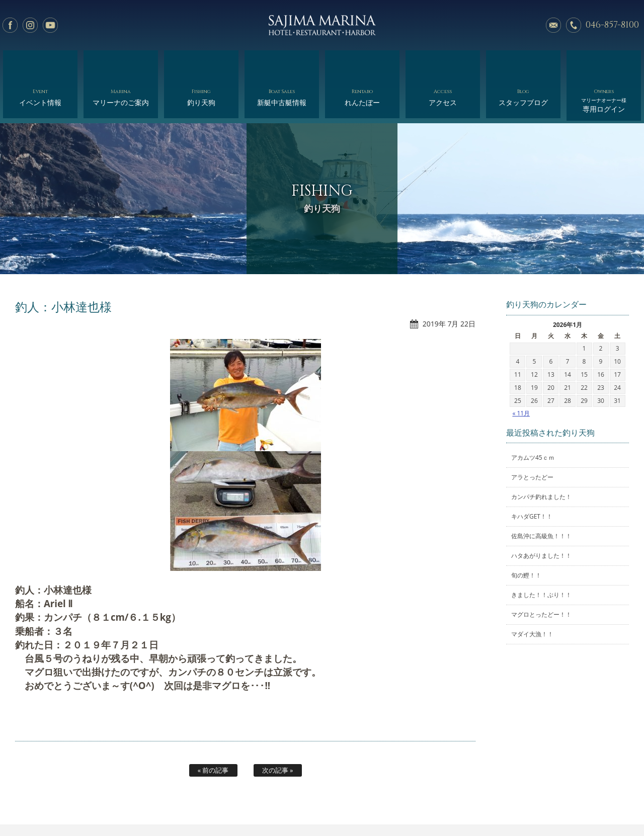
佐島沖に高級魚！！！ (541, 498)
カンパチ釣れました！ (541, 459)
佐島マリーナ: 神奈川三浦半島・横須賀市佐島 (322, 25)
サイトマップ (494, 805)
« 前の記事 (213, 732)
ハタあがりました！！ (541, 518)
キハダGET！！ (532, 479)
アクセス (442, 64)
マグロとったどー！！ (541, 577)
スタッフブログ (523, 64)
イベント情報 (40, 64)
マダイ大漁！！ (532, 596)
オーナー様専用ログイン (557, 805)
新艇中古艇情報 (281, 64)
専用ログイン (603, 67)
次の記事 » (278, 732)
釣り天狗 (201, 64)
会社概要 (355, 805)
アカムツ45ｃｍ (533, 420)
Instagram (30, 25)
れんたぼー (362, 64)
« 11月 (521, 375)
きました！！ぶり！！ (541, 557)
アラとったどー (532, 439)
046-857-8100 (612, 25)
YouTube (50, 25)
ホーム (70, 805)
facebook (10, 25)
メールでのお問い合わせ (553, 25)
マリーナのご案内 (120, 64)
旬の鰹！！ (526, 537)
